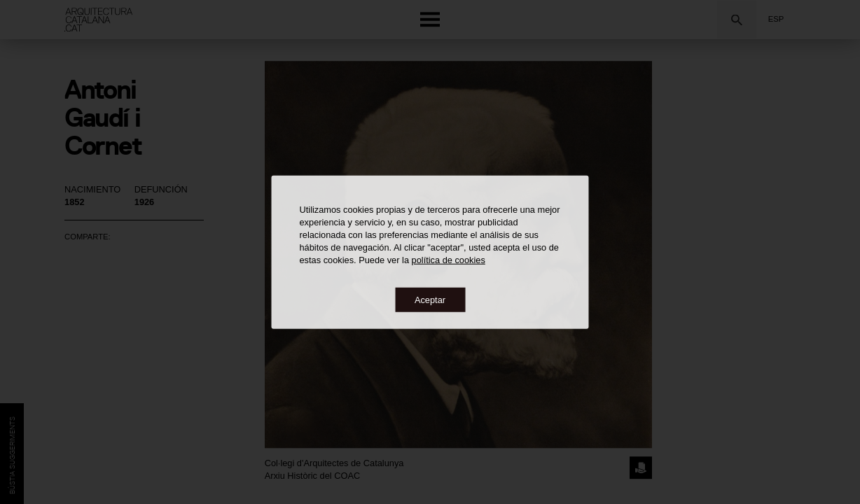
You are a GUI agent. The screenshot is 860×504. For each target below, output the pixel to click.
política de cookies (449, 259)
